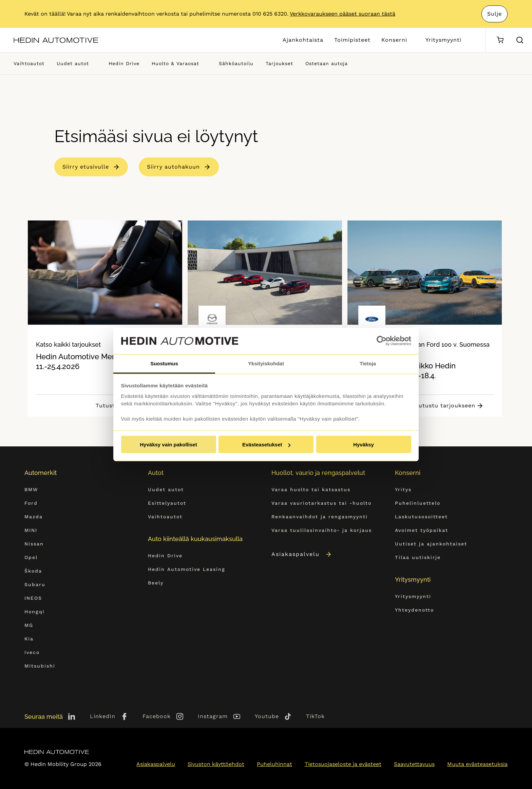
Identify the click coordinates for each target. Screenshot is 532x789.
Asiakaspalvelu (302, 554)
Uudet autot (73, 63)
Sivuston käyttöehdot (216, 764)
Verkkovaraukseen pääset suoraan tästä (343, 14)
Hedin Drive (124, 63)
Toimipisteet (352, 40)
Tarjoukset (279, 63)
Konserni (394, 40)
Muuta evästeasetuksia (477, 764)
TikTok (315, 716)
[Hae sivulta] (520, 40)
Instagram (213, 716)
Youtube (267, 716)
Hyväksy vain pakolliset (168, 445)
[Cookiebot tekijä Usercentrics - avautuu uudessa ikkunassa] (382, 341)
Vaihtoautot (29, 63)
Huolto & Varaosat (175, 63)
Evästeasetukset (266, 445)
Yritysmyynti (443, 40)
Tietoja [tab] (368, 363)
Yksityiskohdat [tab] (266, 363)
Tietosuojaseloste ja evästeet (343, 764)
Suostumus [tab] (164, 363)
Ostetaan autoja (327, 63)
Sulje (495, 14)
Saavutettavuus (414, 764)
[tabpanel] (105, 319)
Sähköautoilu (236, 63)
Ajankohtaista (303, 40)
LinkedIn (103, 716)
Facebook (157, 716)
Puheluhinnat (274, 764)
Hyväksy (364, 445)
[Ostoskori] (500, 40)
